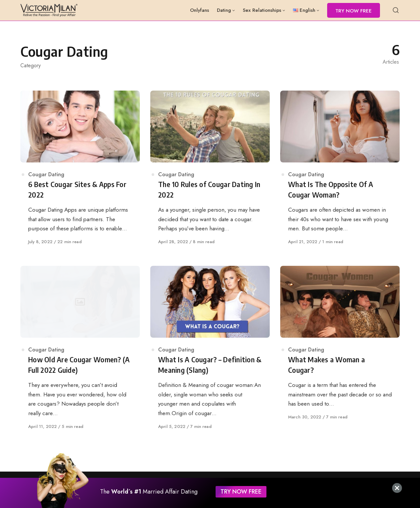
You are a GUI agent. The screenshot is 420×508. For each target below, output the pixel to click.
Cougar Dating (46, 174)
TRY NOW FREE (241, 492)
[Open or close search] (396, 11)
